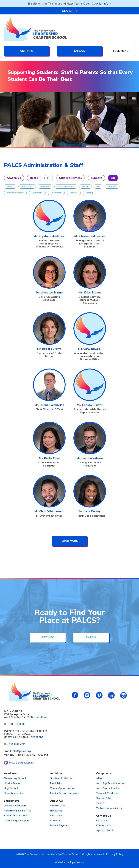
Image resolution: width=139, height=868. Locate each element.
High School (11, 788)
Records (74, 193)
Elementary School (15, 778)
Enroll (80, 51)
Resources (56, 811)
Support (96, 178)
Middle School (12, 783)
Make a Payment (60, 825)
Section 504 (103, 798)
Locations (102, 821)
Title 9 (100, 803)
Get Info (27, 51)
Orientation (56, 193)
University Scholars (15, 806)
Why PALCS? (58, 806)
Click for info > (101, 4)
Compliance (104, 774)
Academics (14, 178)
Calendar (56, 821)
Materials (112, 186)
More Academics (14, 793)
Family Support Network (64, 793)
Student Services (70, 178)
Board (34, 178)
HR (98, 186)
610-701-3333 (17, 724)
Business (45, 186)
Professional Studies (16, 816)
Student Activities (61, 778)
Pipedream (77, 862)
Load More (70, 541)
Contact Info (104, 825)
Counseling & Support (17, 821)
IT (49, 178)
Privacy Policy (115, 854)
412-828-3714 (17, 744)
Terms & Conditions (108, 793)
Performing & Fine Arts (17, 811)
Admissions (27, 186)
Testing (89, 193)
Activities (56, 774)
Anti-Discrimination (108, 788)
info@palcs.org (21, 751)
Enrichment (11, 801)
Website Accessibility (109, 808)
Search (70, 11)
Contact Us (104, 816)
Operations (37, 193)
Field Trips (56, 783)
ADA (99, 778)
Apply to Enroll (105, 830)
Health (85, 186)
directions (41, 717)
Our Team (56, 816)
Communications (66, 186)
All (113, 178)
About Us (56, 801)
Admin (10, 186)
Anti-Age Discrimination (111, 783)
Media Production (15, 193)
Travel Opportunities (63, 788)
